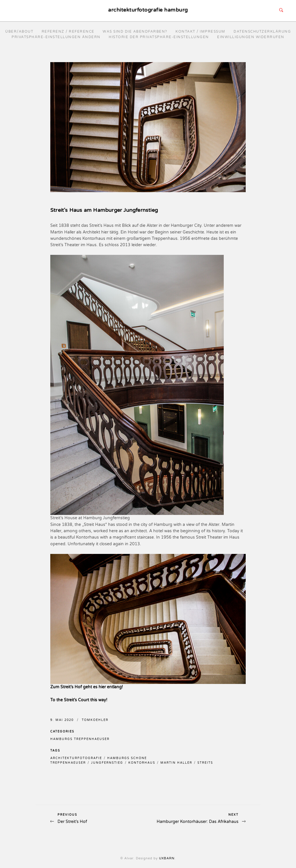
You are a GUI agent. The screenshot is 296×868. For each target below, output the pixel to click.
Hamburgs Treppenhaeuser (80, 739)
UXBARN (167, 858)
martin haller (176, 763)
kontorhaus (142, 763)
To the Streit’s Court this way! (79, 700)
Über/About (19, 31)
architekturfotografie (76, 758)
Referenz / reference (68, 31)
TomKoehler (95, 720)
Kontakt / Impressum (200, 31)
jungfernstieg (107, 763)
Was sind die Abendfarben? (135, 31)
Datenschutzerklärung (262, 31)
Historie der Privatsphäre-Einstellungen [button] (159, 37)
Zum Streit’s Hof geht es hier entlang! (87, 687)
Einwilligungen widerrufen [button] (251, 37)
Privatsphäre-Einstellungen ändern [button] (56, 37)
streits (205, 763)
